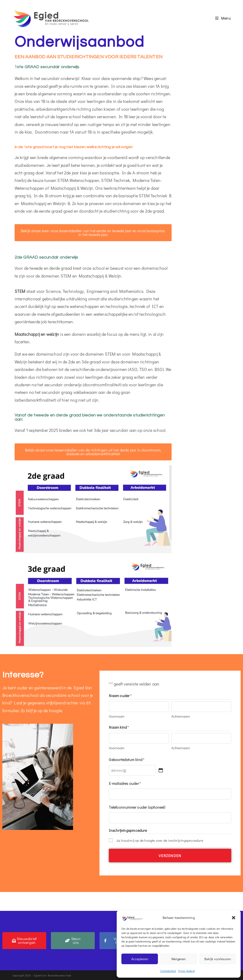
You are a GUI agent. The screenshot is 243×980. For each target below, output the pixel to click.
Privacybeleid (186, 971)
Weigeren (179, 959)
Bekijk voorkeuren (218, 959)
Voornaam (117, 716)
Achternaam (181, 716)
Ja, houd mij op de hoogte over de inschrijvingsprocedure (160, 840)
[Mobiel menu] (223, 18)
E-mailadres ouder (125, 783)
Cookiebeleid (168, 971)
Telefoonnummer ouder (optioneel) (137, 807)
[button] (234, 918)
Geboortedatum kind (127, 759)
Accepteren (140, 959)
